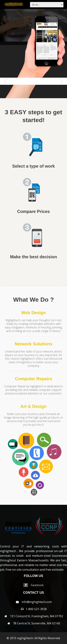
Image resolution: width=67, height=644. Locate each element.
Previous (7, 88)
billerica (25, 269)
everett (3, 274)
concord (63, 269)
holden (21, 274)
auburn (13, 269)
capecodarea (47, 269)
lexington (35, 274)
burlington (40, 269)
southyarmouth (65, 279)
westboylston (36, 283)
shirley (55, 279)
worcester (52, 283)
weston (41, 283)
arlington (8, 269)
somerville (59, 279)
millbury (63, 274)
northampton (11, 279)
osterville (32, 279)
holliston (23, 274)
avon (14, 269)
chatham (53, 269)
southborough (61, 279)
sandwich (49, 279)
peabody (33, 279)
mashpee (47, 274)
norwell (27, 279)
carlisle (49, 269)
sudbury (17, 283)
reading (43, 279)
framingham (6, 274)
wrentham (54, 283)
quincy (40, 279)
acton (5, 269)
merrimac (58, 274)
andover (6, 269)
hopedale (24, 274)
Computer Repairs (33, 379)
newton (9, 279)
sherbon (53, 279)
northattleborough (16, 279)
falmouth (4, 274)
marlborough (45, 274)
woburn (50, 283)
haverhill (18, 274)
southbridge (63, 279)
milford (62, 274)
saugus (51, 279)
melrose (55, 274)
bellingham (18, 269)
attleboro (12, 269)
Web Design (33, 313)
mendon (56, 274)
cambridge (42, 269)
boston (27, 269)
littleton (39, 274)
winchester (49, 283)
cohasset (61, 269)
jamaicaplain (29, 274)
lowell (40, 274)
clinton (60, 269)
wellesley (32, 283)
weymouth (44, 283)
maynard (48, 274)
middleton (60, 274)
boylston (31, 269)
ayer (15, 269)
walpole (23, 283)
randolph (42, 279)
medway (53, 274)
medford (51, 274)
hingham (20, 274)
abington (3, 269)
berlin (22, 269)
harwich (16, 274)
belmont (20, 269)
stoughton (15, 283)
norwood (28, 279)
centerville (51, 269)
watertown (26, 283)
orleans (30, 279)
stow (16, 283)
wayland (28, 283)
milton (66, 274)
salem (48, 279)
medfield (50, 274)
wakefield (21, 283)
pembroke (35, 279)
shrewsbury (56, 279)
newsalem (8, 279)
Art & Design (33, 406)
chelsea (56, 269)
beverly (23, 269)
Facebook (37, 585)
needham (4, 279)
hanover (13, 274)
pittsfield (37, 279)
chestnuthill (58, 269)
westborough (34, 283)
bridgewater (34, 269)
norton (25, 279)
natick (3, 279)
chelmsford (54, 269)
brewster (32, 269)
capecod (45, 269)
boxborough (29, 269)
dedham (64, 269)
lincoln (37, 274)
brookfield (37, 269)
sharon (52, 279)
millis (65, 274)
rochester (46, 279)
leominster (33, 274)
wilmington (46, 283)
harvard (15, 274)
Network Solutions (33, 344)
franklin (8, 274)
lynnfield (43, 274)
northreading (24, 279)
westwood (42, 283)
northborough (19, 279)
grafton (12, 274)
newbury (6, 279)
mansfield (2, 269)
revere (44, 279)
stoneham (13, 283)
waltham (24, 283)
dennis (66, 269)
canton (44, 269)
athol (10, 269)
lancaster (32, 274)
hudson (28, 274)
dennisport (1, 274)
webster (30, 283)
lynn (41, 274)
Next (60, 88)
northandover (14, 279)
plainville (39, 279)
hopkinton (26, 274)
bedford (17, 269)
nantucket (1, 279)
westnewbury (39, 283)
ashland (9, 269)
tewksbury (19, 283)
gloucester (10, 274)
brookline (38, 269)
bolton (26, 269)
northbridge (21, 279)
